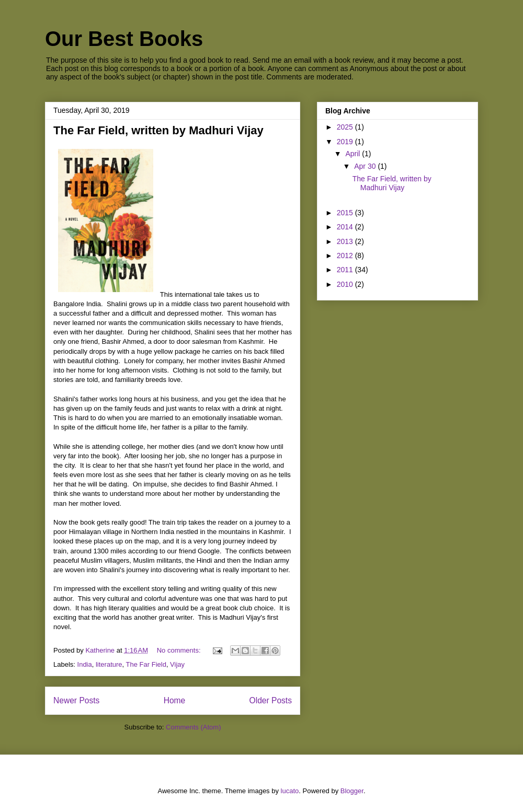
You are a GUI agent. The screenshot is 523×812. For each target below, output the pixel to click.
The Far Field (146, 664)
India (85, 664)
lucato (290, 791)
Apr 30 (366, 166)
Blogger (352, 791)
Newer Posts (76, 700)
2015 (346, 213)
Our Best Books (124, 39)
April (354, 154)
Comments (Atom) (193, 727)
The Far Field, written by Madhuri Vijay (158, 130)
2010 (346, 284)
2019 (346, 142)
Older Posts (271, 700)
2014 (346, 227)
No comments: (180, 650)
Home (175, 700)
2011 (346, 270)
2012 (346, 256)
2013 (346, 241)
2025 (346, 127)
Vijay (177, 664)
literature (109, 664)
